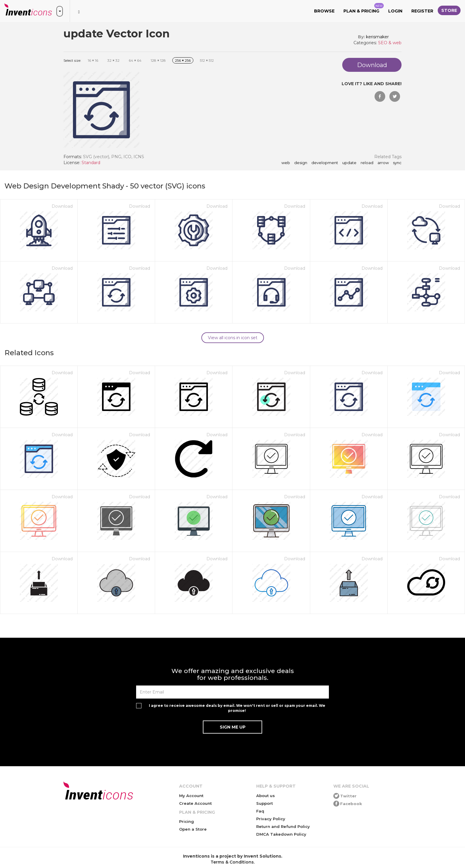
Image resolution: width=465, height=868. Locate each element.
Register (422, 11)
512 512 (207, 60)
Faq (260, 811)
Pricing (187, 821)
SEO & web (390, 43)
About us (266, 796)
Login (395, 11)
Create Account (195, 803)
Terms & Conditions (232, 862)
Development (325, 163)
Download (62, 206)
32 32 (113, 60)
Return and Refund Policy (283, 826)
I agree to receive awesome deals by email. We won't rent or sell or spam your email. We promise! (237, 708)
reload (367, 163)
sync (397, 163)
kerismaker (377, 37)
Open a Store (193, 829)
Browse (324, 11)
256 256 (183, 60)
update (349, 163)
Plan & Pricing (364, 8)
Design (301, 163)
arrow (383, 163)
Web (286, 163)
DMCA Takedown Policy (281, 834)
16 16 (93, 60)
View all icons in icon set (233, 338)
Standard (91, 163)
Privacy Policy (271, 819)
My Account (191, 796)
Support (265, 803)
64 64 (135, 60)
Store (449, 10)
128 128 (158, 60)
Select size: (72, 60)
